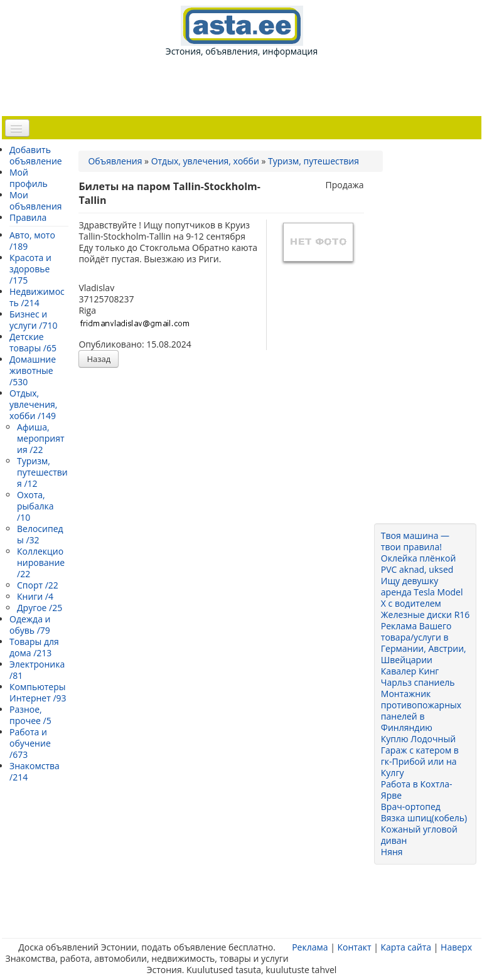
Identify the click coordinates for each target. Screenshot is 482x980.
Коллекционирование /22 (41, 562)
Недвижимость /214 (37, 297)
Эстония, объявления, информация (242, 31)
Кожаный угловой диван (419, 835)
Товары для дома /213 (34, 647)
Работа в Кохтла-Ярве (417, 790)
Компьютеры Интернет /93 (38, 692)
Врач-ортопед (411, 807)
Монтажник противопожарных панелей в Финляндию (421, 711)
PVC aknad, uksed (417, 569)
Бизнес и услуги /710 (33, 320)
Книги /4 (35, 596)
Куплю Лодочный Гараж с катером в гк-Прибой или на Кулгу (420, 756)
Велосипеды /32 (40, 534)
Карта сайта (406, 947)
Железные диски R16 (425, 615)
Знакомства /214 (35, 771)
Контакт (354, 947)
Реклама (310, 947)
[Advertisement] (244, 85)
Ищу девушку (410, 581)
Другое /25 (40, 608)
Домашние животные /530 (33, 370)
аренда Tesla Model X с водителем (422, 598)
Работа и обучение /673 (30, 743)
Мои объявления (36, 200)
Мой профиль (29, 178)
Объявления (115, 161)
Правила (28, 217)
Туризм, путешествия (313, 161)
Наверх (456, 947)
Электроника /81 (37, 670)
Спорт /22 (38, 585)
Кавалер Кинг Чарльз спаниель (418, 677)
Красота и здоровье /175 (30, 269)
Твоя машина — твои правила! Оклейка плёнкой (419, 547)
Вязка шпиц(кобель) (424, 818)
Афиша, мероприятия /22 (41, 438)
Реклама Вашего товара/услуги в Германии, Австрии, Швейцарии (424, 643)
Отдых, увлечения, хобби (205, 161)
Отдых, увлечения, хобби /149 (33, 404)
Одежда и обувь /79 (30, 625)
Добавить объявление (36, 155)
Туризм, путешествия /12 (42, 472)
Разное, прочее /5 (30, 715)
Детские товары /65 (33, 342)
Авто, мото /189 (32, 241)
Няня (392, 852)
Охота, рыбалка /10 (35, 506)
